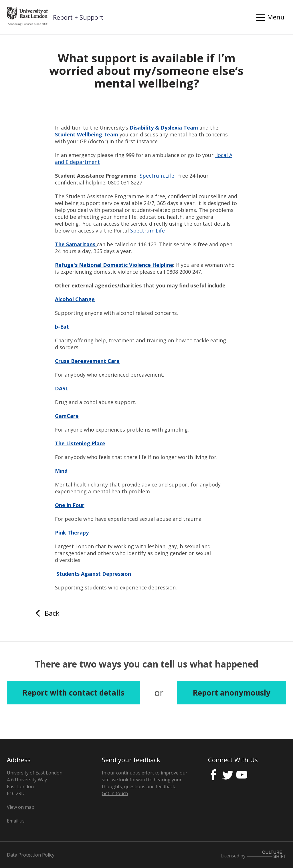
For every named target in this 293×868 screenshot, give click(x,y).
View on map (21, 807)
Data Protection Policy (31, 855)
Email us (16, 821)
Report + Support (78, 17)
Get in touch (115, 793)
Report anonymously (232, 693)
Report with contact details (74, 693)
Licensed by (253, 855)
